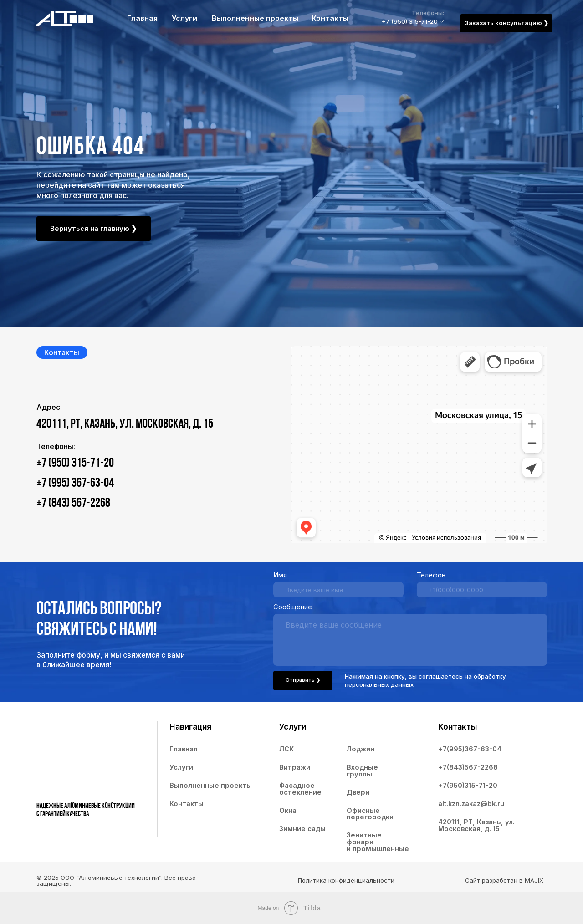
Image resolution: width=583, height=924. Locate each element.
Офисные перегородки (370, 814)
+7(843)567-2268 (468, 767)
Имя (280, 575)
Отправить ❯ (303, 680)
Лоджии (361, 749)
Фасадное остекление (300, 789)
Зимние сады (302, 829)
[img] (65, 19)
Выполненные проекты (255, 18)
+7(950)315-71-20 (468, 786)
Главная (142, 18)
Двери (358, 792)
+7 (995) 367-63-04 (75, 484)
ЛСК (286, 749)
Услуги (184, 18)
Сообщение (293, 607)
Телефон (431, 575)
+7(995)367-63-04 (470, 749)
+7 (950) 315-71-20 (410, 21)
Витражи (295, 767)
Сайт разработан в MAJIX (504, 880)
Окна (288, 811)
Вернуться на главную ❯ (94, 229)
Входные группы (362, 771)
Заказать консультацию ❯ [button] (506, 23)
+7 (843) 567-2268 (73, 504)
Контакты (330, 18)
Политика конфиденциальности (346, 880)
